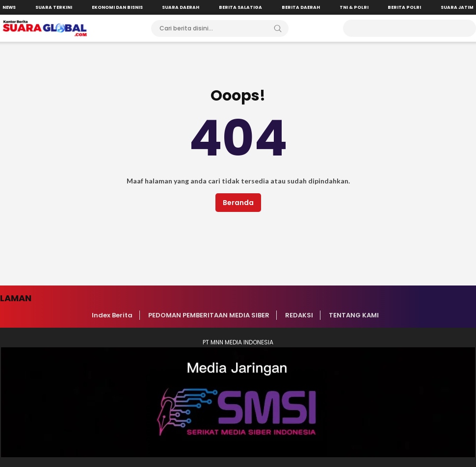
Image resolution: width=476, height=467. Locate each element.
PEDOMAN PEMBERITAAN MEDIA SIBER (209, 315)
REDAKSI (299, 315)
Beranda (238, 203)
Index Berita (112, 315)
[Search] (278, 28)
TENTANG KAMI (354, 315)
